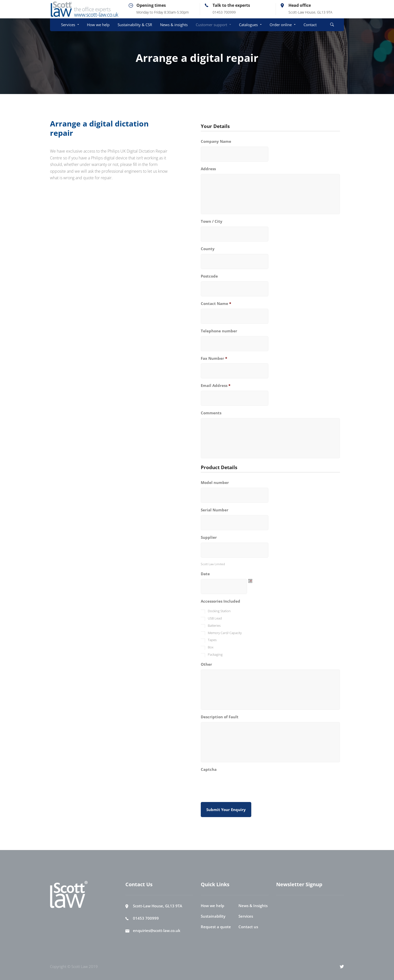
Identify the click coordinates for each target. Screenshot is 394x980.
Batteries (214, 626)
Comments (211, 413)
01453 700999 (146, 918)
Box (211, 647)
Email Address (216, 386)
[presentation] (239, 784)
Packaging (215, 654)
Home (154, 71)
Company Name (216, 141)
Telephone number (219, 331)
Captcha (209, 769)
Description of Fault (220, 717)
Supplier (209, 537)
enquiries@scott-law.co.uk (157, 930)
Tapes (212, 640)
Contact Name (216, 304)
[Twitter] (342, 966)
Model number (215, 483)
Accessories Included (220, 601)
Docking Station (219, 611)
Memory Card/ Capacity (225, 633)
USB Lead (215, 618)
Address (208, 169)
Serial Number (215, 510)
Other (206, 664)
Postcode (209, 276)
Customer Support (183, 71)
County (208, 249)
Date (205, 574)
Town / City (212, 221)
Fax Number (214, 358)
